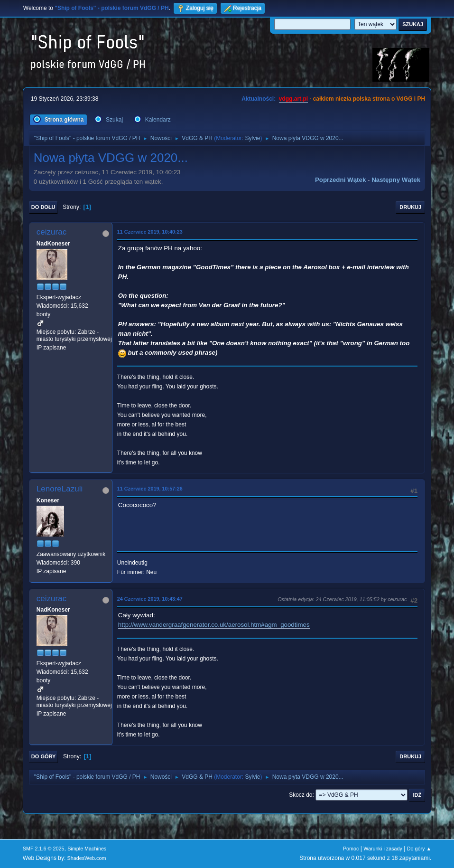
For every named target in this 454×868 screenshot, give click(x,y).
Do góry (44, 756)
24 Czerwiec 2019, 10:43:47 (150, 599)
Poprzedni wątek (340, 180)
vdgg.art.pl (293, 99)
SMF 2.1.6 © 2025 (44, 849)
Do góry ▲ (419, 849)
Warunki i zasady (383, 849)
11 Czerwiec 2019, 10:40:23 (150, 232)
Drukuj (410, 207)
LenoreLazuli (60, 489)
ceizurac (51, 232)
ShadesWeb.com (87, 858)
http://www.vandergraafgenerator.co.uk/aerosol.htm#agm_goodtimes (214, 625)
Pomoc (351, 849)
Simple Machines (87, 849)
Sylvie (253, 138)
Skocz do (301, 795)
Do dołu (43, 207)
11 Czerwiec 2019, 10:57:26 (150, 489)
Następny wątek (396, 180)
